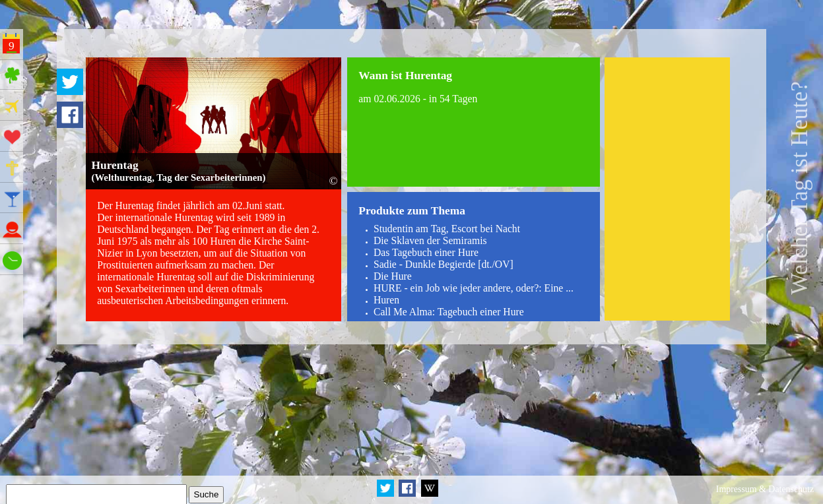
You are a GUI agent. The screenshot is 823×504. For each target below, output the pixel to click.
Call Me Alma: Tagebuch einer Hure (449, 312)
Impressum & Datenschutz (765, 489)
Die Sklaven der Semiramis (430, 240)
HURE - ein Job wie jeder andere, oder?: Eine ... (474, 288)
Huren (386, 300)
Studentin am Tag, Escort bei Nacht (447, 229)
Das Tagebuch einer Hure (426, 252)
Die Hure (393, 276)
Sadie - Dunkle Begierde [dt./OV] (444, 264)
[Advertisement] (668, 189)
